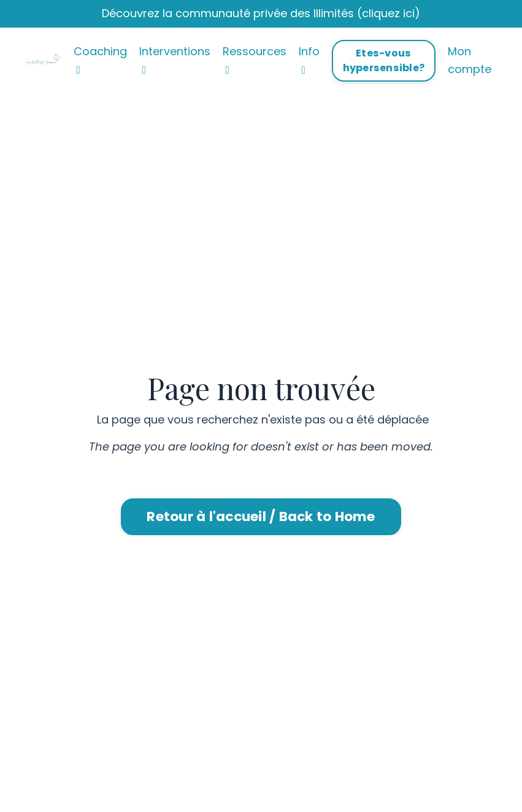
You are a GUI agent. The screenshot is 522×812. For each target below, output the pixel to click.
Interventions (175, 60)
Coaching (100, 60)
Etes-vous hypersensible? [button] (384, 60)
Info (309, 60)
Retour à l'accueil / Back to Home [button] (261, 516)
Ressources (255, 60)
